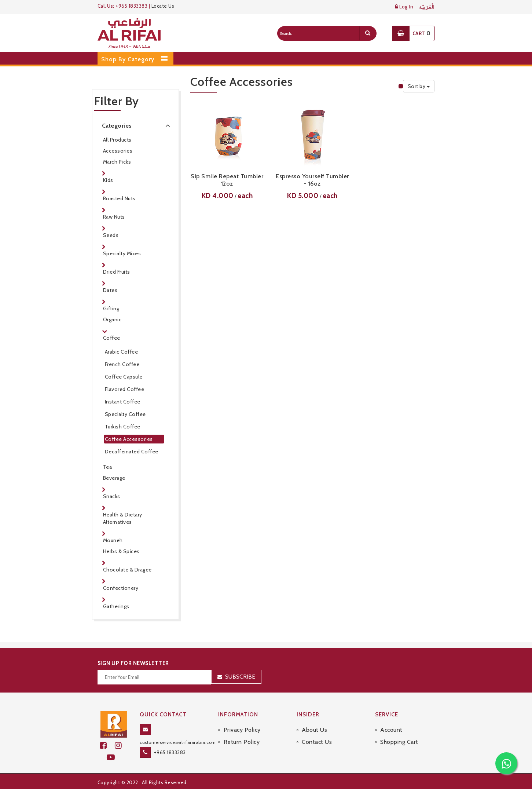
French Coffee (122, 364)
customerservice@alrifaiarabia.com (178, 742)
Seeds (111, 235)
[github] (121, 746)
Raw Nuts (114, 217)
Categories (137, 125)
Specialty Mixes (122, 253)
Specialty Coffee (125, 414)
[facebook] (107, 746)
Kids (108, 180)
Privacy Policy (242, 730)
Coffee (112, 338)
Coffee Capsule (124, 377)
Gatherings (116, 606)
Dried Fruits (117, 272)
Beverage (114, 478)
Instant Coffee (123, 402)
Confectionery (121, 588)
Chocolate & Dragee (127, 570)
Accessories (118, 151)
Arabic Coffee (122, 352)
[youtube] (114, 757)
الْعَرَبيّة (427, 7)
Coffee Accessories (129, 439)
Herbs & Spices (121, 551)
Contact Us (317, 742)
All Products (117, 140)
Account (391, 730)
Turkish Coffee (123, 427)
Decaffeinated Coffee (132, 452)
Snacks (112, 496)
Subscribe (240, 677)
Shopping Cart (399, 742)
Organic (112, 319)
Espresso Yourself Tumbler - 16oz (312, 180)
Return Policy (242, 742)
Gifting (111, 308)
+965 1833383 (170, 752)
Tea (108, 467)
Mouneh (113, 540)
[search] (368, 33)
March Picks (117, 162)
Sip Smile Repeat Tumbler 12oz (227, 180)
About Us (314, 730)
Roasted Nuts (119, 198)
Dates (110, 290)
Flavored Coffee (125, 389)
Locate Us (163, 6)
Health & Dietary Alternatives (123, 518)
